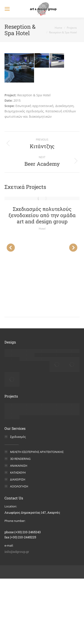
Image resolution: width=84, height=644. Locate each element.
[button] (11, 248)
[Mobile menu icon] (7, 9)
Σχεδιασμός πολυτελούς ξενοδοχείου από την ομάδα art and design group (42, 215)
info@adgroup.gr (17, 552)
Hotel (42, 229)
